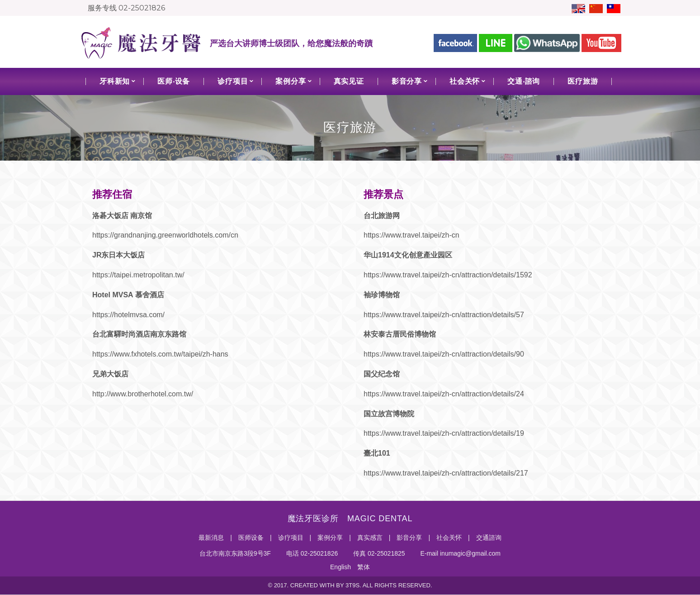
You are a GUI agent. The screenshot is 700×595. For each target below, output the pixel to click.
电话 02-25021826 (311, 553)
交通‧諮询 (524, 81)
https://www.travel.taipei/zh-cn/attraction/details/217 (446, 473)
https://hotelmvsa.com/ (128, 315)
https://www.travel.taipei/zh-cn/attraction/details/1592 (448, 275)
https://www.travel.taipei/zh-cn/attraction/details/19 (444, 433)
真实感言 (370, 538)
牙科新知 (115, 81)
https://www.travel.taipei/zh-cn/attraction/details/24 (444, 394)
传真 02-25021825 (378, 553)
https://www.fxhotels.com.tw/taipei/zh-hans (160, 354)
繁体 (364, 567)
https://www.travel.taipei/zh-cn (411, 235)
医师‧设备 (174, 81)
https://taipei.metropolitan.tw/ (138, 275)
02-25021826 (142, 8)
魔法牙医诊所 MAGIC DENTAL (350, 519)
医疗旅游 (583, 81)
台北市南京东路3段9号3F (235, 553)
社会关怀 (465, 81)
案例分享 (291, 81)
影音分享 (407, 81)
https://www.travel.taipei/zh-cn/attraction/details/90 (444, 354)
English (341, 567)
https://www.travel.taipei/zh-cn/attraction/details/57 (444, 315)
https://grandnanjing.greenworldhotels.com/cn (165, 235)
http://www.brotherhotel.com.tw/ (143, 394)
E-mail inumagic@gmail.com (460, 553)
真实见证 (349, 81)
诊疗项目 (233, 81)
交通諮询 (489, 538)
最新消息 (211, 538)
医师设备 (251, 538)
